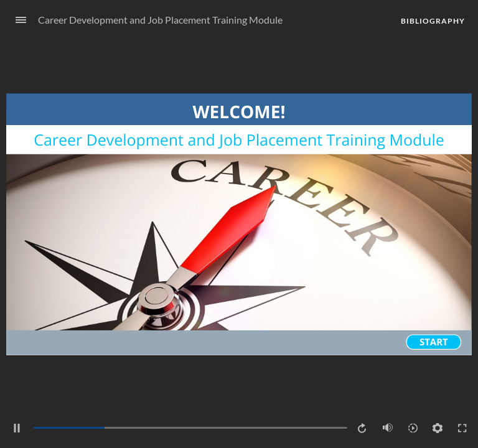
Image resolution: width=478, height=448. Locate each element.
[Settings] (438, 428)
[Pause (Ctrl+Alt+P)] (17, 428)
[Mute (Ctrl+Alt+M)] (388, 427)
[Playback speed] (413, 428)
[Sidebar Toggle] (16, 20)
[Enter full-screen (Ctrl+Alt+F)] (462, 428)
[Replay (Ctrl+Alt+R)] (363, 428)
